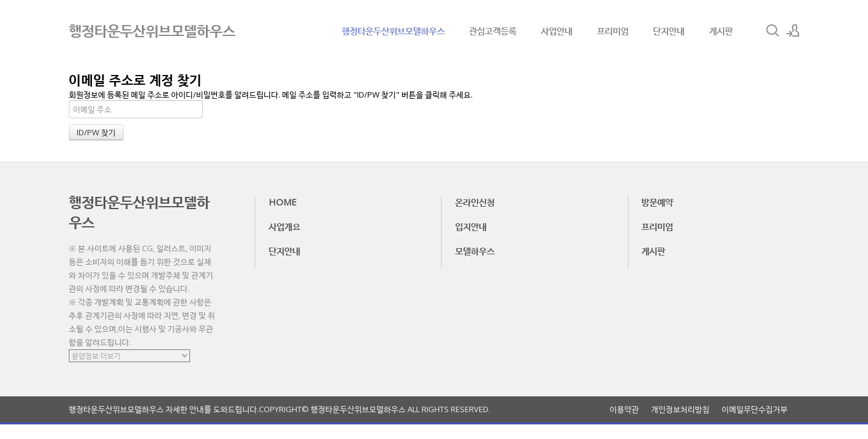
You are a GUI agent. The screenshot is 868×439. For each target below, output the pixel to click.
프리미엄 (613, 30)
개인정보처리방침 (680, 409)
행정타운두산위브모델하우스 (393, 30)
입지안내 (471, 226)
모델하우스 (475, 251)
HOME (283, 202)
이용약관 (624, 409)
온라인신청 (475, 202)
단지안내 (669, 30)
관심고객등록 (493, 30)
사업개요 (284, 226)
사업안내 (557, 30)
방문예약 (657, 202)
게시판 (721, 30)
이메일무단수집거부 (755, 409)
